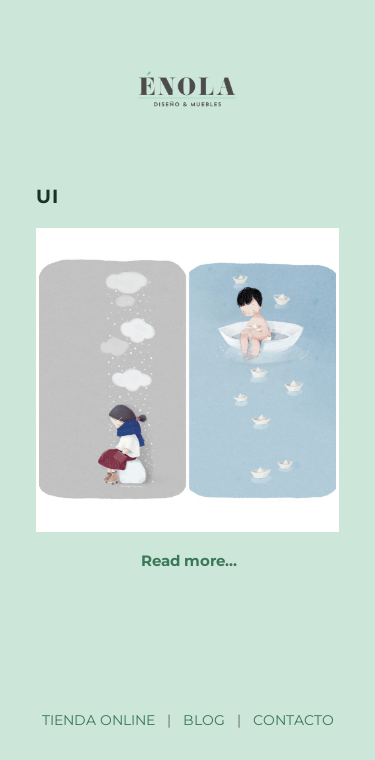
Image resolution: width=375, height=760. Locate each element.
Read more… (189, 560)
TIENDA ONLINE (98, 720)
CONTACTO (293, 720)
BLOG (204, 720)
